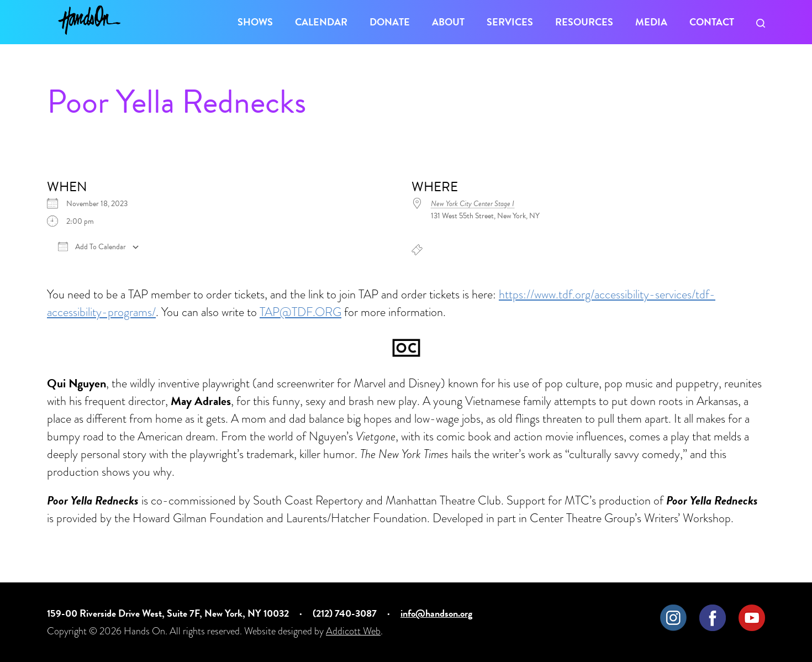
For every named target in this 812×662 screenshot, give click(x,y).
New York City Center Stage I (473, 204)
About (448, 22)
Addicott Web (353, 631)
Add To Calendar (92, 247)
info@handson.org (436, 613)
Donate (390, 22)
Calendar (321, 22)
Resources (584, 22)
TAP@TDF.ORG (300, 312)
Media (651, 22)
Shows (255, 22)
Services (510, 22)
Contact (712, 22)
